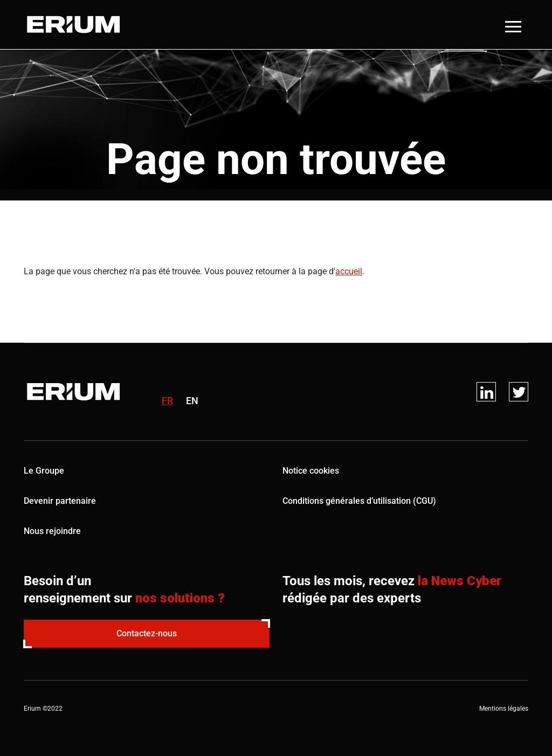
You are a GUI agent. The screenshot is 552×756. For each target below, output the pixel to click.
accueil (349, 271)
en (192, 401)
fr (167, 401)
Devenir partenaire (60, 501)
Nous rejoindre (52, 531)
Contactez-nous (147, 633)
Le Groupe (44, 471)
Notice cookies (311, 471)
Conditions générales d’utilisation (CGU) (359, 501)
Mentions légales (504, 709)
